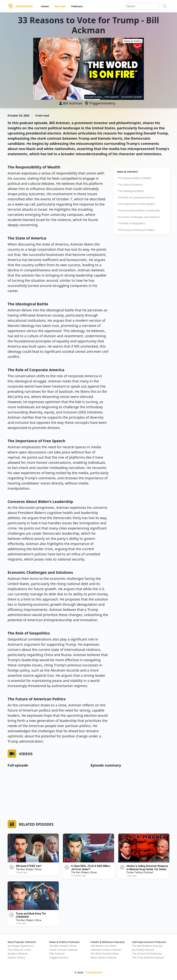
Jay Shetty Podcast (143, 950)
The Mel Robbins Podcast (147, 946)
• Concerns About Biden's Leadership (138, 210)
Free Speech (112, 97)
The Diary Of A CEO (19, 950)
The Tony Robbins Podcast (148, 957)
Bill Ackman (73, 103)
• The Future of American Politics (136, 230)
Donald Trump (93, 97)
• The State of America (130, 185)
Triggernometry (100, 103)
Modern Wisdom (18, 953)
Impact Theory (16, 957)
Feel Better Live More (103, 946)
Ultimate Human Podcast (106, 950)
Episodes (60, 6)
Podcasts (77, 6)
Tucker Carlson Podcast (140, 873)
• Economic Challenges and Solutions (138, 217)
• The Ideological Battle (130, 191)
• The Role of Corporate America (136, 197)
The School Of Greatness (147, 953)
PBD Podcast (57, 953)
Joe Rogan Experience (21, 946)
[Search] (164, 6)
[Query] (142, 6)
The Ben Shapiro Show (29, 869)
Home (45, 6)
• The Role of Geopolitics (131, 223)
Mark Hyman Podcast (104, 957)
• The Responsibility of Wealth (134, 178)
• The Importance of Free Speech (136, 204)
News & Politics (133, 41)
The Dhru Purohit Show (105, 953)
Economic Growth (132, 97)
